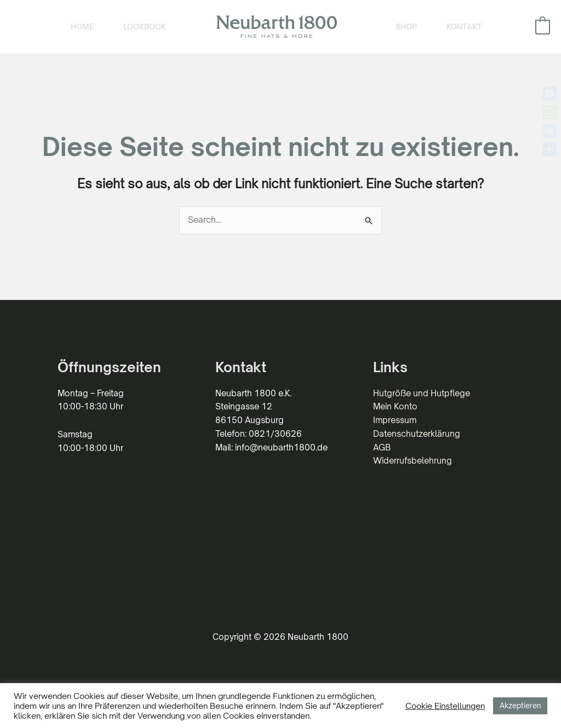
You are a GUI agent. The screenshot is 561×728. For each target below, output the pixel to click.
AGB (382, 447)
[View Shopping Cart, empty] (543, 27)
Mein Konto (395, 406)
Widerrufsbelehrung (413, 461)
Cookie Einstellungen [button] (445, 706)
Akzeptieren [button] (520, 706)
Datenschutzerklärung (417, 434)
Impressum (395, 420)
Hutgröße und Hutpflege (422, 393)
